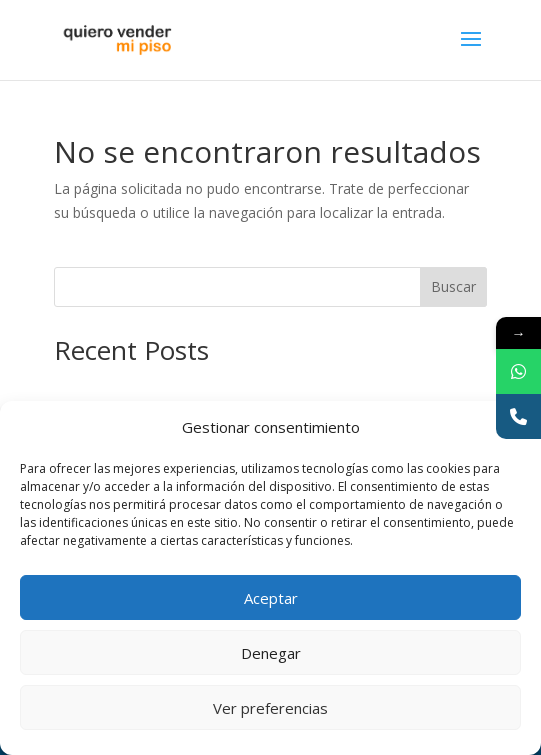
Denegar (271, 653)
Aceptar (271, 598)
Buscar (453, 286)
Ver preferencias (270, 708)
